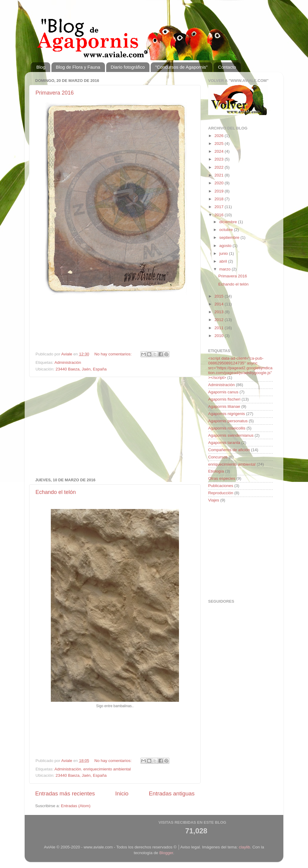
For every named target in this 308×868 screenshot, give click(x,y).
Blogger (166, 853)
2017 (220, 207)
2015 (220, 296)
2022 (220, 167)
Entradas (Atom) (76, 806)
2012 (220, 320)
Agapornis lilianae (224, 406)
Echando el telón (56, 492)
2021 (220, 175)
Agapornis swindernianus (231, 435)
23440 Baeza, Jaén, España (81, 369)
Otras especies (222, 478)
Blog (41, 67)
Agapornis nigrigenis (226, 414)
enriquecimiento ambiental (107, 769)
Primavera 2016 (55, 93)
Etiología (216, 471)
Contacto (227, 67)
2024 (220, 151)
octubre (227, 230)
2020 (220, 183)
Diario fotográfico (128, 67)
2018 (220, 199)
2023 (220, 159)
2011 (220, 328)
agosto (226, 246)
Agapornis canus (223, 392)
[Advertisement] (115, 324)
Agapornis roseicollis (227, 428)
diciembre (229, 222)
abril (224, 261)
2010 (220, 336)
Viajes (214, 500)
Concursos (218, 457)
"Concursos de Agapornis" (181, 67)
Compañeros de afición (229, 450)
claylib (245, 847)
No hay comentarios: (114, 354)
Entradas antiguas (172, 793)
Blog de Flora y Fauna (78, 67)
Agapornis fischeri (224, 399)
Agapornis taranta (224, 443)
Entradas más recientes (65, 793)
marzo (225, 269)
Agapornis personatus (228, 421)
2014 (220, 304)
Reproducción (221, 493)
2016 (220, 215)
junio (224, 253)
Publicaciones (221, 486)
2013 (220, 312)
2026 (220, 136)
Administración (68, 362)
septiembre (230, 237)
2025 (220, 144)
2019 (220, 191)
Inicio (122, 793)
